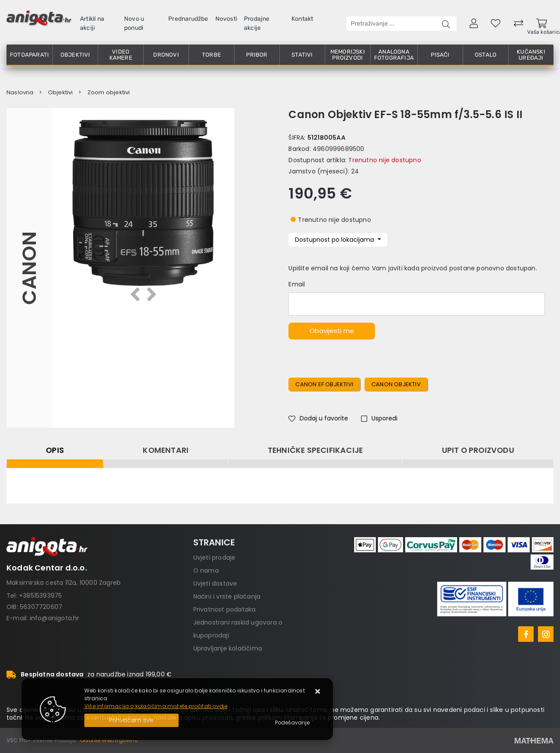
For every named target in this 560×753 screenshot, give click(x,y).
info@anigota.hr (55, 618)
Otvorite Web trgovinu (109, 740)
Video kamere (121, 55)
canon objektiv (396, 384)
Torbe (211, 55)
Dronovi (166, 55)
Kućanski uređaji (531, 55)
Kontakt (302, 19)
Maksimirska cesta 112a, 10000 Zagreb (64, 583)
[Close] (131, 720)
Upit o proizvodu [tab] (478, 450)
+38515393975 (40, 596)
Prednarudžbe (188, 19)
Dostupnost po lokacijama (335, 240)
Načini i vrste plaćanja (227, 596)
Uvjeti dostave (215, 583)
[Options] (292, 723)
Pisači (440, 55)
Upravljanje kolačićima (228, 648)
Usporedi (379, 418)
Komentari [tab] (166, 450)
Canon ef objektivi (324, 384)
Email (297, 284)
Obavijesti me (332, 331)
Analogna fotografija (394, 55)
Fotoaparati (29, 55)
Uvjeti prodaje (214, 558)
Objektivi (75, 55)
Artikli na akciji (92, 23)
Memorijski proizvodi (348, 55)
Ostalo (486, 55)
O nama (206, 570)
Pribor (257, 55)
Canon (29, 268)
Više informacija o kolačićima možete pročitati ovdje (156, 706)
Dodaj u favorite (318, 418)
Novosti (226, 19)
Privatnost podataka (225, 609)
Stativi (302, 55)
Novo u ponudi (134, 23)
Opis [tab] (55, 450)
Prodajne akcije (257, 23)
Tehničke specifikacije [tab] (315, 450)
